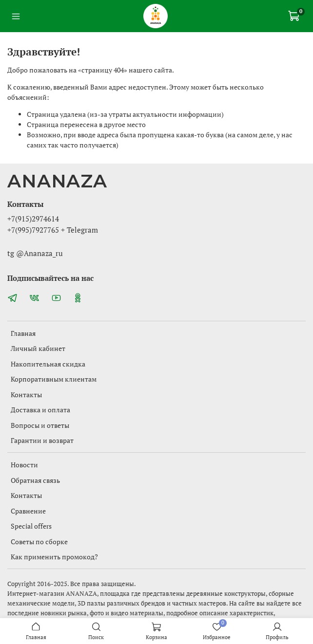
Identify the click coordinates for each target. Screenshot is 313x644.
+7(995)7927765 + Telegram (53, 230)
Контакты (26, 395)
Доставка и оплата (40, 410)
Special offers (31, 526)
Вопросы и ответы (40, 425)
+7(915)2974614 (33, 219)
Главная (23, 333)
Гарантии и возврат (42, 440)
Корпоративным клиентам (54, 379)
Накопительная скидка (48, 364)
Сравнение (28, 511)
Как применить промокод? (54, 557)
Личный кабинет (38, 348)
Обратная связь (35, 480)
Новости (24, 465)
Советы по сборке (39, 542)
